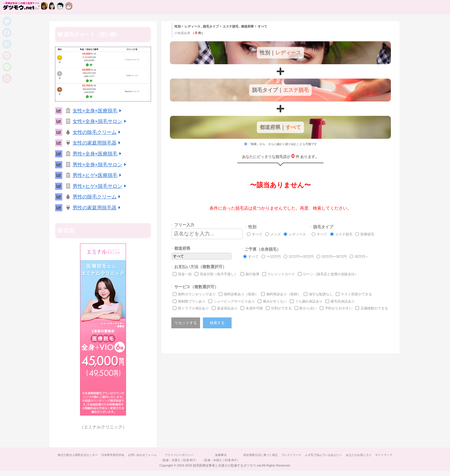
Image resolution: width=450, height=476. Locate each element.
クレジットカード (281, 274)
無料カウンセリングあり (197, 294)
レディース (297, 234)
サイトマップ (225, 465)
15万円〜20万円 (301, 257)
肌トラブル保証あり (193, 308)
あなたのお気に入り (378, 455)
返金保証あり (227, 308)
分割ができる (281, 308)
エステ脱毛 (344, 234)
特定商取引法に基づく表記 (273, 455)
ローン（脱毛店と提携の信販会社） (331, 274)
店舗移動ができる (374, 308)
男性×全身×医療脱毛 (98, 154)
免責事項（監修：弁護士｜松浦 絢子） (231, 458)
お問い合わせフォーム (148, 455)
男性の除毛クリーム (98, 197)
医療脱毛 (367, 234)
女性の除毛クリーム (98, 132)
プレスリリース (306, 455)
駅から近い (308, 308)
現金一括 (185, 274)
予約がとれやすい (339, 308)
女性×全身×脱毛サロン (100, 121)
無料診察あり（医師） (241, 294)
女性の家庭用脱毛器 (98, 143)
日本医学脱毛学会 (117, 455)
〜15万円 (274, 257)
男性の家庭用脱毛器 (98, 208)
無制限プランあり (192, 301)
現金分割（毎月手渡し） (219, 274)
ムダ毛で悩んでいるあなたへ (341, 455)
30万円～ (362, 257)
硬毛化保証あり (343, 301)
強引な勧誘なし (321, 294)
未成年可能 (254, 308)
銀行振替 (253, 274)
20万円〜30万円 (334, 257)
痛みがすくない (275, 301)
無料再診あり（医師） (284, 294)
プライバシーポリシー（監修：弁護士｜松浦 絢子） (187, 458)
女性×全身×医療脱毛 (98, 111)
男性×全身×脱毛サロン (100, 165)
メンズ (276, 234)
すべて (257, 234)
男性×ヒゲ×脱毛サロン (100, 186)
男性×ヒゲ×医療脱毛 (98, 175)
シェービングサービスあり (234, 301)
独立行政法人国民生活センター (79, 455)
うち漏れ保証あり (309, 301)
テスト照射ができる (356, 294)
